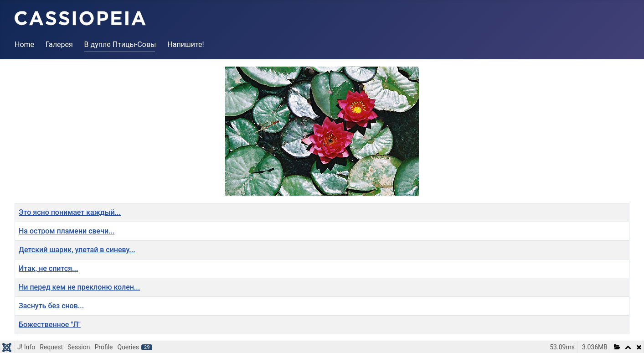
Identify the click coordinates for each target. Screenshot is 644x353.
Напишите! (185, 44)
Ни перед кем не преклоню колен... (79, 287)
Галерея (59, 44)
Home (24, 44)
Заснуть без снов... (51, 306)
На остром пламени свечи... (67, 231)
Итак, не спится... (48, 268)
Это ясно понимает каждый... (70, 212)
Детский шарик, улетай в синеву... (77, 250)
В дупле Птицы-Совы (120, 44)
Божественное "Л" (50, 324)
